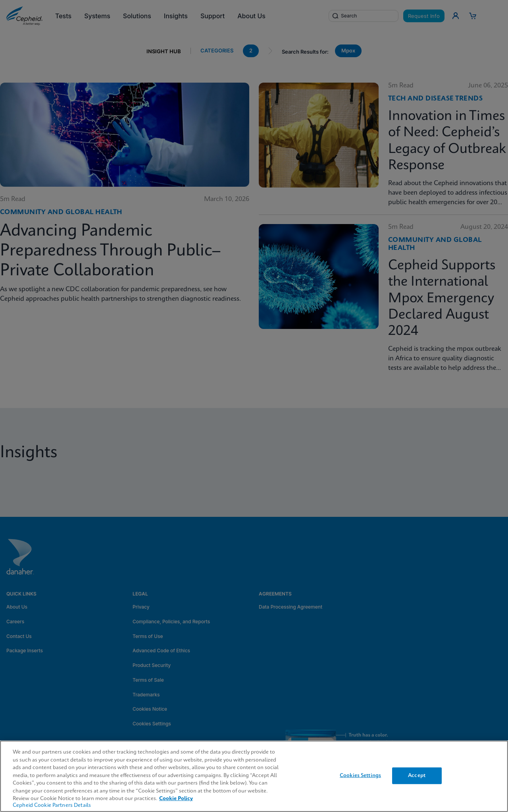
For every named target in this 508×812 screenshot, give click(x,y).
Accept (417, 776)
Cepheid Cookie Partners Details (52, 805)
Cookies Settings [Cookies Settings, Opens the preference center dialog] (360, 776)
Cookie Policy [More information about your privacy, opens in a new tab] (176, 799)
